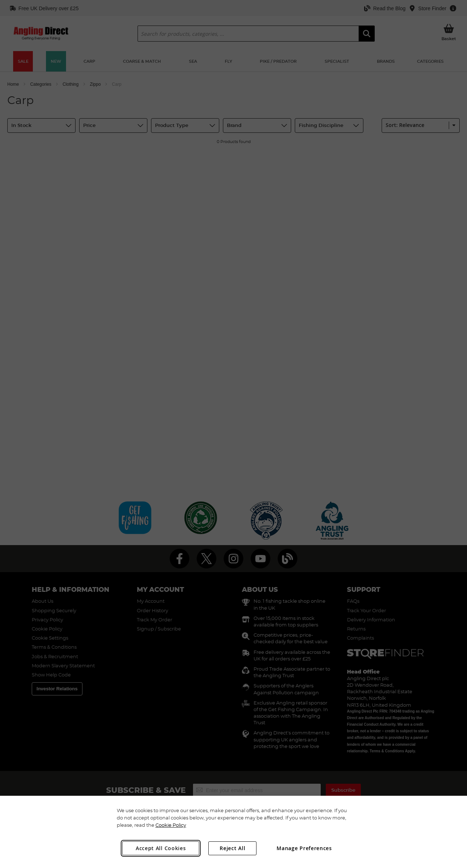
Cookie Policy (171, 825)
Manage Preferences (304, 848)
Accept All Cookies (161, 848)
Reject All (232, 848)
